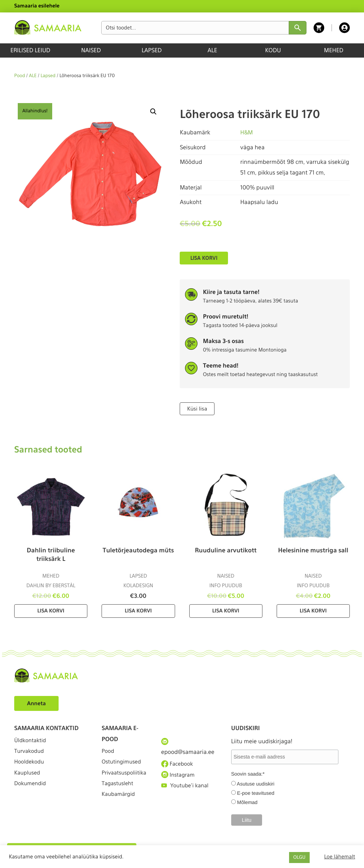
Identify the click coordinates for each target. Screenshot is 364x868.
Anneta (37, 703)
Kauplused (28, 779)
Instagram (179, 777)
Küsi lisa (197, 408)
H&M (247, 132)
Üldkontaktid (31, 741)
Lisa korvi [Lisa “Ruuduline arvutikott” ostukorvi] (226, 611)
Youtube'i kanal (186, 790)
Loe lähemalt (340, 857)
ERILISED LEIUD (30, 50)
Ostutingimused (123, 764)
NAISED (91, 50)
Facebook (178, 764)
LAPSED (152, 50)
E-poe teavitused (256, 793)
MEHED (334, 50)
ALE (213, 50)
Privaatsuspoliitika (124, 783)
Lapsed (48, 76)
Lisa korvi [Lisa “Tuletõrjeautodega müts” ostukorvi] (138, 611)
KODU (273, 50)
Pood (20, 76)
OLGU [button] (299, 858)
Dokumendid (31, 792)
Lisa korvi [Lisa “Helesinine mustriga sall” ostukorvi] (313, 611)
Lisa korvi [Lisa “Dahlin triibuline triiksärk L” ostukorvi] (51, 611)
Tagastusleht (119, 801)
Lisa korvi (204, 258)
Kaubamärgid (119, 814)
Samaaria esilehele (37, 6)
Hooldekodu (30, 767)
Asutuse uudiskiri (256, 783)
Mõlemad (248, 802)
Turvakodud (30, 754)
